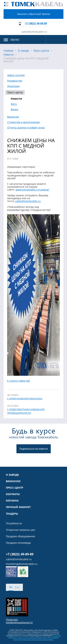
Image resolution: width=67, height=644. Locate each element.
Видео (14, 109)
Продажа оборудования (20, 536)
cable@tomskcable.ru (34, 32)
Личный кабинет (18, 507)
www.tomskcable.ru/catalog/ (32, 190)
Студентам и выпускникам (23, 122)
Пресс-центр (15, 92)
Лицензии (13, 86)
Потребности (14, 523)
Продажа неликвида (18, 543)
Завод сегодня (16, 75)
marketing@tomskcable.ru (22, 564)
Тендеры (12, 514)
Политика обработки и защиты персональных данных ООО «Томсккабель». (35, 637)
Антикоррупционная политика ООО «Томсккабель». (34, 639)
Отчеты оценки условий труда (26, 128)
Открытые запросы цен (21, 530)
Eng (17, 587)
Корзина (12, 501)
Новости (16, 99)
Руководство (15, 81)
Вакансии (13, 117)
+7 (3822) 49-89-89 (36, 23)
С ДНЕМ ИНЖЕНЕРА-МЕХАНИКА (25, 399)
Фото (14, 104)
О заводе (12, 475)
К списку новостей (18, 381)
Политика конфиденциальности (19, 621)
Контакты (13, 494)
